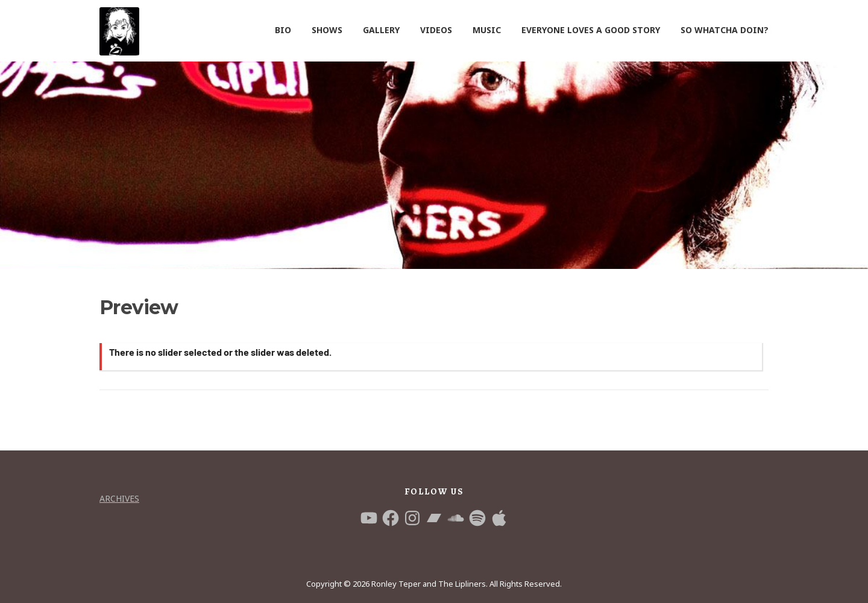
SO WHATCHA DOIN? (725, 30)
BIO (283, 30)
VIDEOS (436, 30)
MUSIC (487, 30)
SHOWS (327, 30)
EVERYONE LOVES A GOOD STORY (591, 30)
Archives (119, 498)
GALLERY (381, 30)
